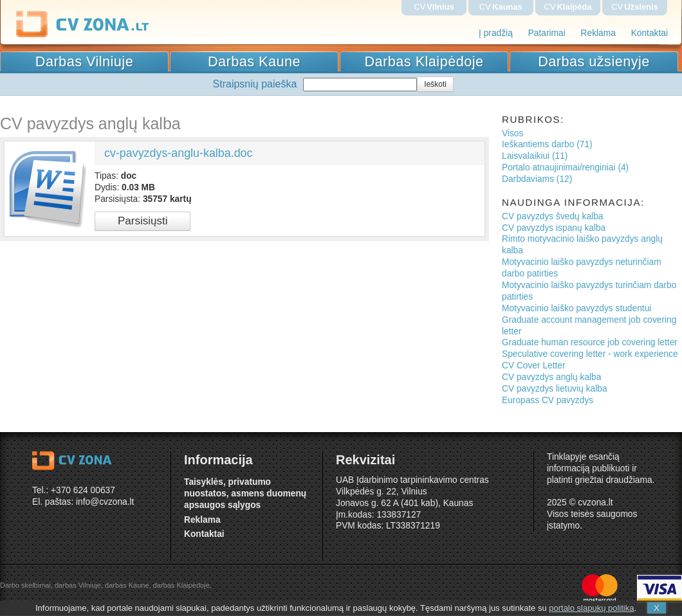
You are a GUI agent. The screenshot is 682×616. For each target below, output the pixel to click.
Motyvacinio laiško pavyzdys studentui (576, 308)
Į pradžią (496, 33)
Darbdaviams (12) (537, 179)
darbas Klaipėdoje (181, 585)
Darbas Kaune (254, 61)
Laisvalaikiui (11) (535, 156)
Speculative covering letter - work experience (590, 354)
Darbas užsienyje (594, 61)
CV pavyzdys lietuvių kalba (555, 389)
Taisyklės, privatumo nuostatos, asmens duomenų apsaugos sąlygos (245, 494)
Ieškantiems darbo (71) (547, 144)
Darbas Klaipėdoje (424, 61)
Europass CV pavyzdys (548, 400)
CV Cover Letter (534, 366)
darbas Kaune (127, 585)
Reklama (598, 33)
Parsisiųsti (143, 221)
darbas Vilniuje (78, 585)
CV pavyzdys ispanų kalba (554, 228)
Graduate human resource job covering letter (590, 342)
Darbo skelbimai (25, 585)
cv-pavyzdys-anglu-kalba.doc (179, 153)
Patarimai (547, 33)
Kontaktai (650, 33)
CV (434, 7)
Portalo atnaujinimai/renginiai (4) (565, 168)
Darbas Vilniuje (84, 61)
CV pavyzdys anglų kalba (551, 377)
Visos (512, 133)
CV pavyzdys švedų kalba (552, 216)
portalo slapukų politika (591, 608)
